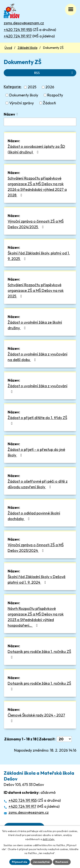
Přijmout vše (20, 862)
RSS (54, 73)
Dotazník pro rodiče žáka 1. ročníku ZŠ (39, 654)
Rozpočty (55, 95)
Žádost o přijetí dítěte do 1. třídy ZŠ (37, 420)
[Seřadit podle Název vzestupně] (17, 113)
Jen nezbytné (41, 862)
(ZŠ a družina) (30, 30)
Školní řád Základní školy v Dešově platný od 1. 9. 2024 (37, 579)
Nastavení (62, 862)
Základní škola (27, 48)
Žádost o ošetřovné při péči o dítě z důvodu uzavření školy (38, 484)
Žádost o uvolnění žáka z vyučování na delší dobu (38, 357)
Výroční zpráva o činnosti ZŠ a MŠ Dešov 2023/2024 (36, 548)
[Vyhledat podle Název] (40, 122)
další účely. (49, 839)
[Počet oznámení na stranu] (64, 739)
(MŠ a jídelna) (29, 36)
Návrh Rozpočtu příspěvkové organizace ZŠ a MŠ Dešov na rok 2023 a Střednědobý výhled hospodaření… (36, 617)
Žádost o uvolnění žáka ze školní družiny (35, 325)
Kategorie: (13, 87)
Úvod (8, 48)
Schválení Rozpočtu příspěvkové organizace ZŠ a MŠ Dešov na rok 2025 (36, 290)
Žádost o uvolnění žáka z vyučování (38, 388)
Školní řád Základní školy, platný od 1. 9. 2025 (39, 256)
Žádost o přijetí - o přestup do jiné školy (36, 452)
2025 (32, 87)
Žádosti (49, 103)
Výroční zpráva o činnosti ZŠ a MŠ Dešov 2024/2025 (36, 224)
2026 (50, 87)
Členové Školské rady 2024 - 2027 (36, 718)
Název (9, 114)
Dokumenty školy (24, 95)
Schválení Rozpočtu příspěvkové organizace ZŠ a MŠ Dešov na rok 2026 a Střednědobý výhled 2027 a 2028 (37, 187)
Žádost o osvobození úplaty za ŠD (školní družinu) (36, 149)
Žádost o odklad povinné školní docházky (34, 516)
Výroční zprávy (22, 103)
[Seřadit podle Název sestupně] (17, 115)
